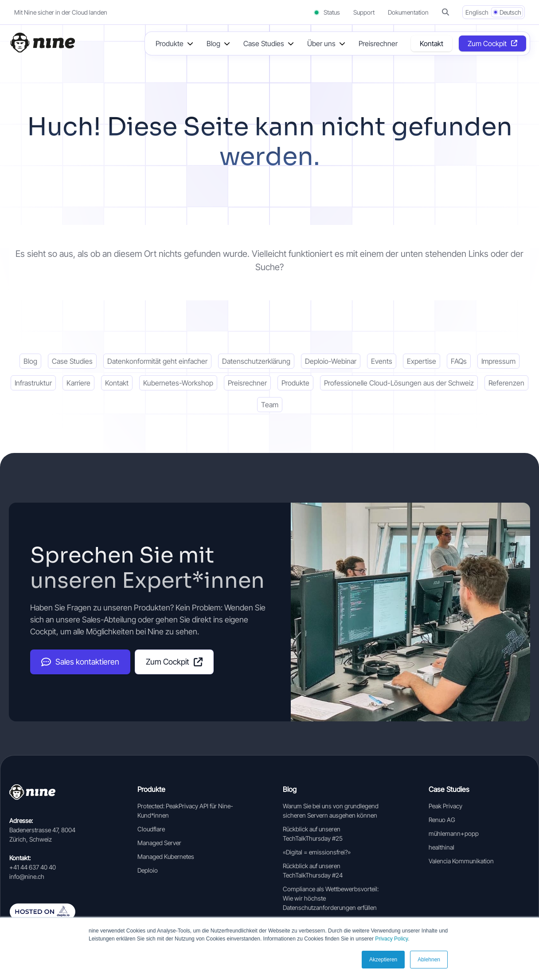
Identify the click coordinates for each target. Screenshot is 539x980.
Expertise (422, 361)
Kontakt (432, 43)
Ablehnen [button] (429, 960)
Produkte (295, 383)
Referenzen (506, 383)
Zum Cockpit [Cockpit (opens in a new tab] (174, 662)
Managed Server (159, 843)
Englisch (477, 12)
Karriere (78, 383)
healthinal (441, 847)
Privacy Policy (391, 939)
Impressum (498, 361)
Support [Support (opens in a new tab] (364, 12)
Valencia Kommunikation (461, 861)
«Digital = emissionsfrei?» (317, 852)
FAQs (459, 361)
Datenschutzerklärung (256, 361)
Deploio (148, 870)
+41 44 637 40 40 (33, 867)
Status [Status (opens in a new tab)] (326, 12)
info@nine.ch (27, 876)
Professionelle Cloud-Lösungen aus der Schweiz (399, 383)
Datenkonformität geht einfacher (157, 361)
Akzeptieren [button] (383, 960)
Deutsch (510, 12)
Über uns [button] (321, 43)
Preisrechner (378, 43)
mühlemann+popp (454, 833)
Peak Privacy (445, 806)
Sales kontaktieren (80, 662)
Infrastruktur (33, 383)
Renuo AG (442, 820)
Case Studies (72, 361)
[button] (445, 12)
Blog (30, 361)
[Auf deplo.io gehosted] (51, 912)
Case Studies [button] (264, 43)
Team (270, 405)
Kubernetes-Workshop (178, 383)
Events (382, 361)
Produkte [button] (170, 43)
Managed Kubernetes (166, 856)
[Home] (42, 43)
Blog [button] (213, 43)
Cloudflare (151, 829)
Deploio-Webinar (331, 361)
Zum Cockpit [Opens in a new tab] (487, 43)
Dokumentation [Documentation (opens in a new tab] (408, 12)
